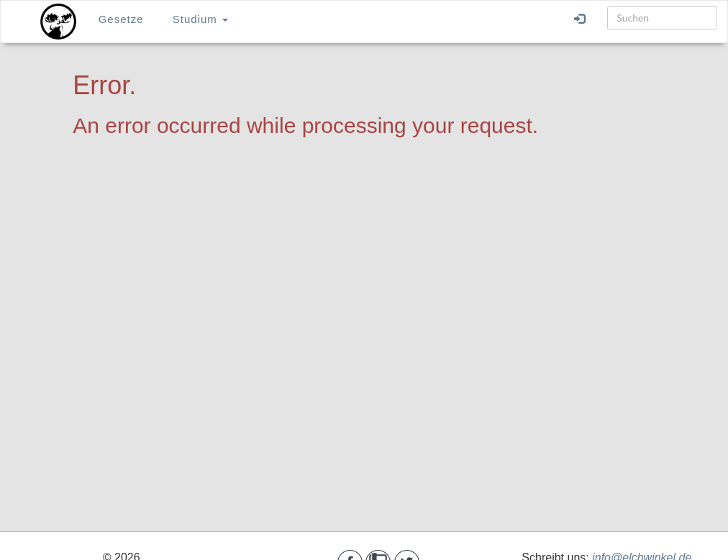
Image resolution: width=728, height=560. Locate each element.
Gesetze (121, 19)
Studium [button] (200, 19)
